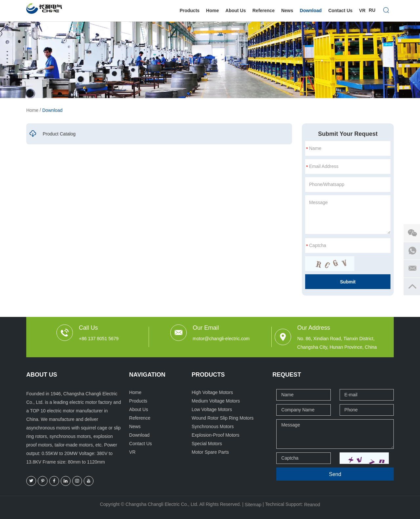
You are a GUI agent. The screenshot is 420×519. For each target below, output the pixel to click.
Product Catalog (52, 134)
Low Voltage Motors (212, 409)
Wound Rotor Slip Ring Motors (223, 418)
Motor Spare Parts (210, 452)
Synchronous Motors (213, 426)
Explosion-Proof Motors (216, 435)
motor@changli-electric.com (221, 339)
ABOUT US (42, 375)
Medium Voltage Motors (216, 401)
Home (212, 10)
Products (189, 10)
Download (311, 10)
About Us (236, 10)
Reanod (312, 505)
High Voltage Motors (212, 392)
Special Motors (207, 444)
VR (362, 10)
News (287, 10)
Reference (263, 10)
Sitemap (253, 505)
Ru (372, 10)
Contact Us (340, 10)
